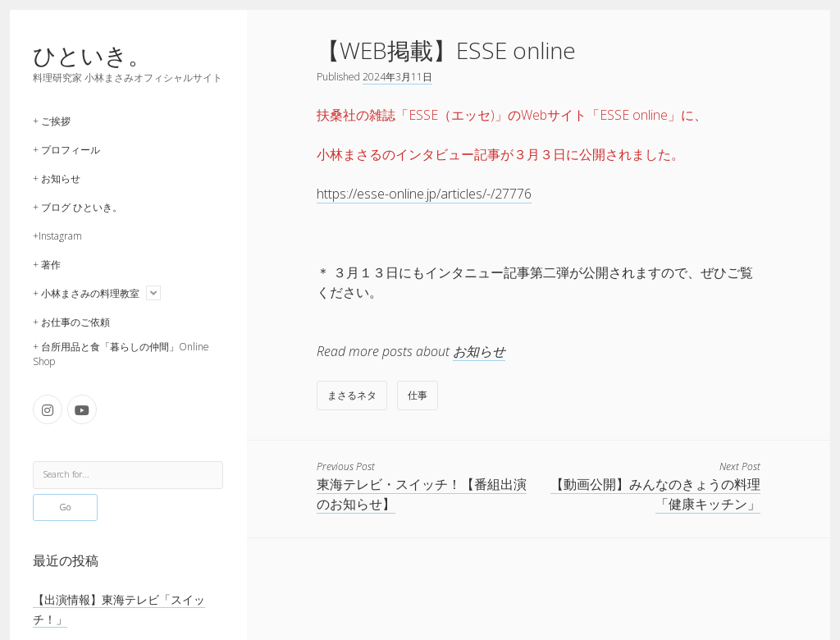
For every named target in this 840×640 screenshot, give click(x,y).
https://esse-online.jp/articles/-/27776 (424, 194)
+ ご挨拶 (52, 121)
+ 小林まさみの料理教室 (86, 293)
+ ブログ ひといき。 (78, 207)
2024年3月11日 (397, 77)
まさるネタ (352, 395)
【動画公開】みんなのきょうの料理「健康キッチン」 (655, 494)
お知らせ (479, 351)
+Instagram (57, 236)
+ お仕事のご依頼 (71, 322)
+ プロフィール (66, 150)
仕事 (418, 395)
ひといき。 (92, 55)
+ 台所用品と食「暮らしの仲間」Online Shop (121, 354)
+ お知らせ (57, 178)
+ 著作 (47, 265)
